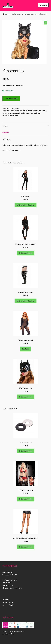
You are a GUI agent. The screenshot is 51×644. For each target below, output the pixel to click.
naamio (18, 113)
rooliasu (30, 113)
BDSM (24, 14)
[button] (45, 23)
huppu (30, 111)
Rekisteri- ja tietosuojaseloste (13, 631)
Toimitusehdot (8, 634)
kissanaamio (37, 111)
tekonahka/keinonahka (10, 115)
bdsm (25, 111)
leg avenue (6, 113)
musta (12, 113)
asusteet (19, 111)
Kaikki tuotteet (16, 14)
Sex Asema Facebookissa (12, 588)
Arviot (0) (6, 132)
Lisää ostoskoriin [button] (26, 253)
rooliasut (37, 113)
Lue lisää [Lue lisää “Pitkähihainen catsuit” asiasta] (25, 349)
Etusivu (7, 14)
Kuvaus (5, 126)
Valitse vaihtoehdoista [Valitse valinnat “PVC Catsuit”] (25, 205)
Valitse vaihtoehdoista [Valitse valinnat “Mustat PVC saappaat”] (25, 301)
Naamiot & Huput (33, 14)
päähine (24, 113)
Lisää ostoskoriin (11, 99)
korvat (44, 111)
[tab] (26, 126)
